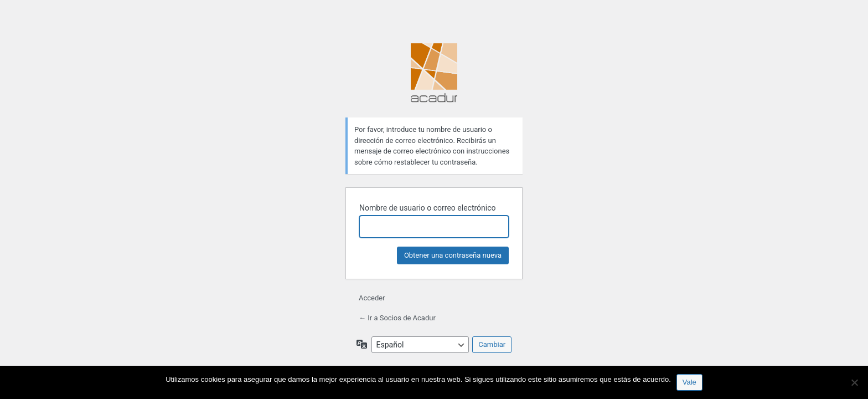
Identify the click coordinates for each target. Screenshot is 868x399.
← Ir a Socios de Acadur (397, 318)
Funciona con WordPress (434, 74)
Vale (689, 382)
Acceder (372, 298)
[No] (854, 382)
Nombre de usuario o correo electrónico (428, 208)
